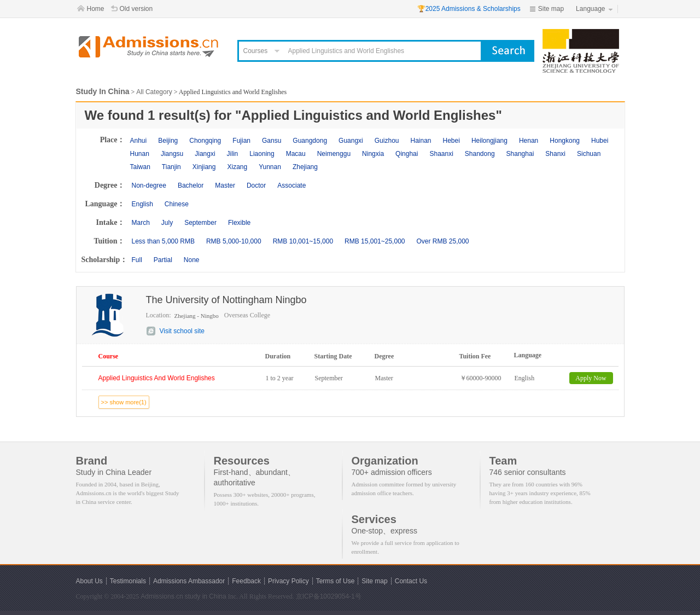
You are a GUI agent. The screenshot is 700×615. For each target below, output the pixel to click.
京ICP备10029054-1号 (329, 596)
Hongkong (565, 141)
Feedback (246, 581)
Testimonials (128, 581)
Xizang (237, 167)
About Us (89, 581)
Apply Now (591, 378)
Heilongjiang (489, 141)
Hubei (600, 141)
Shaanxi (441, 154)
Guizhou (387, 141)
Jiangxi (205, 154)
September (200, 223)
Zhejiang (305, 167)
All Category (154, 92)
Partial (163, 260)
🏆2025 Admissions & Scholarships (469, 9)
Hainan (421, 141)
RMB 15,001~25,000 (375, 241)
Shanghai (520, 154)
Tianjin (171, 167)
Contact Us (411, 581)
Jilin (233, 154)
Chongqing (205, 141)
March (141, 223)
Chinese (177, 204)
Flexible (239, 223)
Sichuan (589, 154)
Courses (256, 51)
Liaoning (262, 154)
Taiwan (140, 167)
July (167, 223)
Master (225, 185)
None (192, 260)
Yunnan (270, 167)
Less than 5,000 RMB (163, 241)
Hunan (140, 154)
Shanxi (555, 154)
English (142, 204)
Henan (529, 141)
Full (137, 260)
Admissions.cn (162, 596)
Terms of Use (336, 581)
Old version (136, 9)
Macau (296, 154)
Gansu (272, 141)
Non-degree (149, 185)
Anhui (139, 141)
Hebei (451, 141)
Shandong (480, 154)
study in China (206, 596)
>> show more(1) (124, 402)
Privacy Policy (288, 581)
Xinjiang (204, 167)
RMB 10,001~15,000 (303, 241)
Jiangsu (172, 154)
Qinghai (407, 154)
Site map (551, 9)
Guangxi (351, 141)
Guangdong (310, 141)
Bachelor (191, 185)
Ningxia (373, 154)
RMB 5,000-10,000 (234, 241)
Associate (291, 185)
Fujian (241, 141)
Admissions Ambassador (189, 581)
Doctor (256, 185)
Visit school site (182, 331)
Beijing (168, 141)
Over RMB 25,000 (442, 241)
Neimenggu (334, 154)
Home (96, 9)
